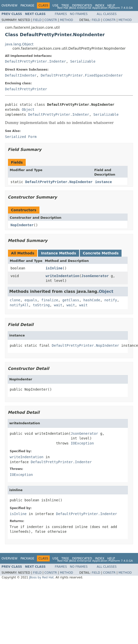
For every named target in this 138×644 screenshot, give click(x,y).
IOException (82, 443)
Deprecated (82, 5)
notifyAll (19, 305)
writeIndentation (63, 276)
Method (67, 20)
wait (58, 305)
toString (41, 305)
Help (111, 5)
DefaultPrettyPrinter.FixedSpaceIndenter (82, 75)
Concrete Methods (101, 253)
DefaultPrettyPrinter (26, 89)
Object (28, 109)
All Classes (107, 14)
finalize (50, 300)
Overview (9, 5)
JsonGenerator (95, 276)
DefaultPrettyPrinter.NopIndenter (59, 182)
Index (100, 5)
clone (15, 300)
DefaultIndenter (21, 75)
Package (27, 5)
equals (31, 300)
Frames (61, 14)
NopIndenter (22, 225)
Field (37, 20)
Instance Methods (58, 253)
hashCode (92, 300)
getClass (71, 300)
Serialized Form (21, 137)
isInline (54, 268)
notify (111, 300)
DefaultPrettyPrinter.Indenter (35, 61)
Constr (51, 20)
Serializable (83, 61)
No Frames (79, 14)
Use (55, 5)
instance (103, 182)
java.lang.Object (19, 44)
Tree (65, 5)
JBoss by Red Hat (41, 577)
